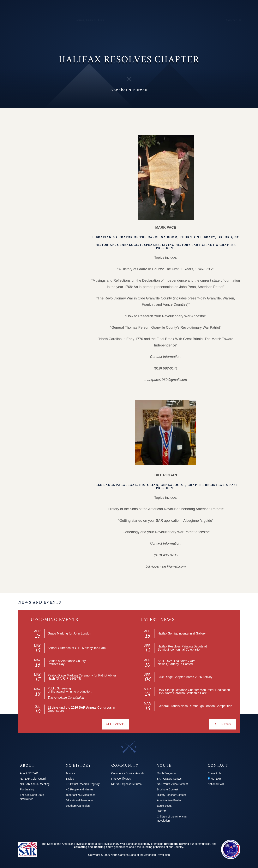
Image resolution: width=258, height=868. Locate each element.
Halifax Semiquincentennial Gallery (182, 633)
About (21, 20)
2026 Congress (212, 20)
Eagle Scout (164, 806)
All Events (116, 724)
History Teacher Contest (171, 795)
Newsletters (38, 180)
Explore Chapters (37, 109)
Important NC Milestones (81, 795)
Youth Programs (175, 20)
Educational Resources (80, 800)
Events (34, 160)
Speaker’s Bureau (43, 190)
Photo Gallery (39, 150)
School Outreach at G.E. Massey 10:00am (77, 648)
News (193, 20)
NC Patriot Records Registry (83, 784)
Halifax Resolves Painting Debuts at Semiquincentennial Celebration (182, 648)
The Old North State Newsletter (32, 797)
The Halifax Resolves (45, 200)
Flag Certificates (121, 779)
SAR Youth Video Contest (172, 784)
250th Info (153, 20)
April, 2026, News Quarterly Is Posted (177, 662)
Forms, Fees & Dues (90, 20)
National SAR (216, 784)
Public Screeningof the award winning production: (70, 693)
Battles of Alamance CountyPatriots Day (67, 662)
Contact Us (234, 20)
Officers (35, 129)
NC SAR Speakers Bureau (127, 784)
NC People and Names (79, 789)
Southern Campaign (78, 806)
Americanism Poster (169, 800)
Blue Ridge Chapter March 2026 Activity (185, 677)
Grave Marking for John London (69, 633)
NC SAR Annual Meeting (35, 784)
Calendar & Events (59, 20)
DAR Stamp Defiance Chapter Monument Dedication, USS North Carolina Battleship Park (194, 691)
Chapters (36, 20)
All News (223, 724)
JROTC (162, 811)
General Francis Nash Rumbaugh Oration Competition (195, 706)
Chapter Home (35, 119)
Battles (70, 779)
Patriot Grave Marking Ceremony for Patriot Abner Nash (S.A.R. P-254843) (82, 677)
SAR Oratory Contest (170, 779)
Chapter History (41, 170)
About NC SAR (29, 773)
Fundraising (27, 789)
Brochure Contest (168, 789)
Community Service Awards (128, 773)
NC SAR (214, 779)
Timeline (71, 773)
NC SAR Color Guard (33, 779)
